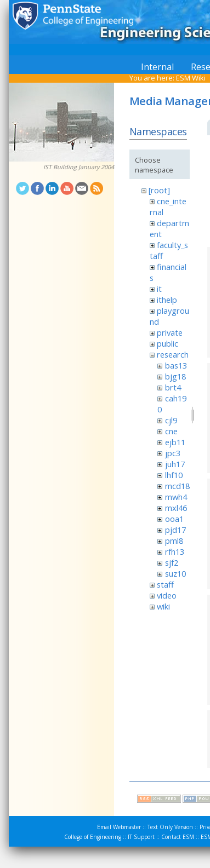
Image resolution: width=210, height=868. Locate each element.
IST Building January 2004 (79, 167)
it (159, 289)
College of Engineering (93, 837)
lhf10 (174, 475)
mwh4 (176, 497)
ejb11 (175, 442)
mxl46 (176, 508)
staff (165, 584)
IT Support (141, 837)
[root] (159, 190)
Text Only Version (170, 827)
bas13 (176, 365)
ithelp (167, 300)
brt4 (173, 387)
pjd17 (175, 530)
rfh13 (175, 551)
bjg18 (175, 376)
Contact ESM (178, 837)
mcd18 (177, 486)
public (168, 343)
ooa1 (174, 519)
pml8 (174, 541)
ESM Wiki (191, 78)
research (173, 354)
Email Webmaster (119, 827)
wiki (163, 606)
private (170, 332)
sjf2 (172, 562)
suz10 (175, 573)
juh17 (175, 464)
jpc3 (173, 453)
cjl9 (171, 420)
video (167, 595)
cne (171, 431)
